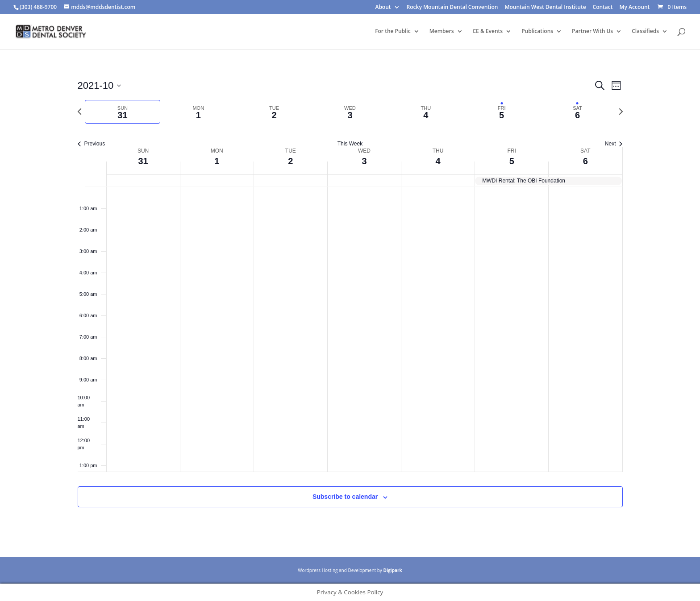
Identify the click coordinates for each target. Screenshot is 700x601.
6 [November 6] (585, 161)
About (383, 8)
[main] (350, 303)
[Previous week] (79, 112)
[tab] (123, 112)
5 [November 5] (512, 161)
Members (442, 31)
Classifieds (645, 31)
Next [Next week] (614, 144)
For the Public (393, 31)
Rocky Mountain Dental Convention (452, 8)
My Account (635, 8)
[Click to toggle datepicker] (100, 85)
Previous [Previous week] (92, 144)
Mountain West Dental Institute (545, 8)
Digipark (392, 570)
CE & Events (488, 31)
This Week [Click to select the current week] (350, 144)
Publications (537, 31)
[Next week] (621, 112)
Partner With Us (592, 31)
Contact (603, 8)
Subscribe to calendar (345, 497)
